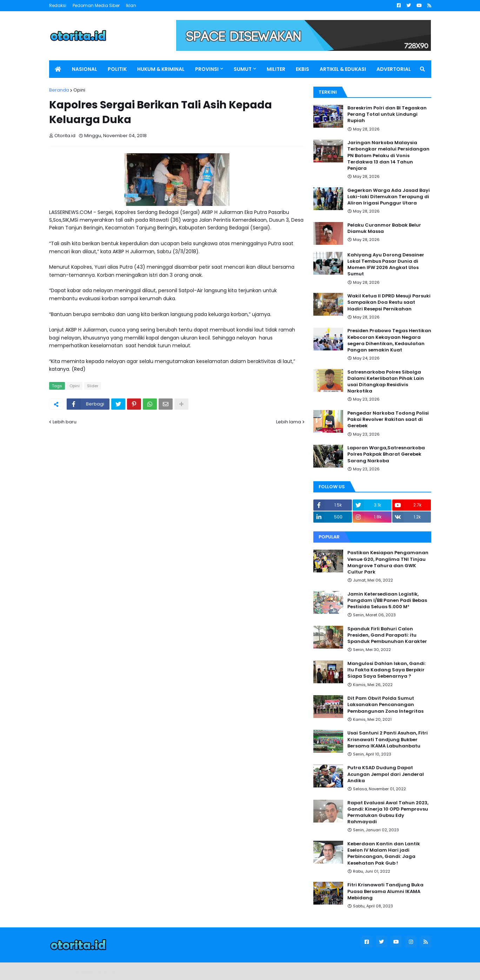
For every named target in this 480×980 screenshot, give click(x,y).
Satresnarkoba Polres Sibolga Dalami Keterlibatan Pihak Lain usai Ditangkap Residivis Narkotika (386, 382)
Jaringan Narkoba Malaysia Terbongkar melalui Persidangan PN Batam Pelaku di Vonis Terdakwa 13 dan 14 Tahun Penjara (388, 156)
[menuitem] (58, 69)
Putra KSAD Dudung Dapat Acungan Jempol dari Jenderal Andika (386, 774)
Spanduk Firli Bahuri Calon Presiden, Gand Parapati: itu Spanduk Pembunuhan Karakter (387, 635)
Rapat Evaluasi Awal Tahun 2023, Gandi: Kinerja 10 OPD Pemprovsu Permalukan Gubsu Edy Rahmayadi (388, 813)
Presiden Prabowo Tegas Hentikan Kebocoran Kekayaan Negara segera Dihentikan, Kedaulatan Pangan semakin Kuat (389, 340)
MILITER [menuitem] (276, 69)
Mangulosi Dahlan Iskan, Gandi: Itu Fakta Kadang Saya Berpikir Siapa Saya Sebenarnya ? (386, 670)
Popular (329, 537)
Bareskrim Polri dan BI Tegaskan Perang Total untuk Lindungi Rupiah (387, 114)
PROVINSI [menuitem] (207, 69)
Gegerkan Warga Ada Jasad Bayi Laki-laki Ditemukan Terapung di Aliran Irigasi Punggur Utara (389, 197)
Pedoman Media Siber (96, 5)
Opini (79, 90)
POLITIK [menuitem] (117, 69)
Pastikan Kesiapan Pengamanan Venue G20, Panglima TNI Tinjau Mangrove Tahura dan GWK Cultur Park (388, 562)
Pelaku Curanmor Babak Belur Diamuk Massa (384, 228)
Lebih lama (289, 422)
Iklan (131, 5)
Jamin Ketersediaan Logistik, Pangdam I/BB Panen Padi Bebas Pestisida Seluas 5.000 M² (387, 600)
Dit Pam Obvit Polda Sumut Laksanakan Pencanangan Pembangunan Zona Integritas (385, 705)
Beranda (59, 90)
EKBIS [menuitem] (302, 69)
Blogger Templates (98, 971)
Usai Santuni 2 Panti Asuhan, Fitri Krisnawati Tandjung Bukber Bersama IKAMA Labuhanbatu (388, 739)
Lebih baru (65, 422)
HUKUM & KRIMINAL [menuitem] (161, 69)
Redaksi (58, 5)
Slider (93, 386)
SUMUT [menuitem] (243, 69)
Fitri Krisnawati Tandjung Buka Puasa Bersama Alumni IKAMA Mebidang (385, 891)
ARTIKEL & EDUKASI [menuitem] (343, 69)
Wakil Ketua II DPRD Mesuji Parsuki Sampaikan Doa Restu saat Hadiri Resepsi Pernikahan (389, 302)
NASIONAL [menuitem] (85, 69)
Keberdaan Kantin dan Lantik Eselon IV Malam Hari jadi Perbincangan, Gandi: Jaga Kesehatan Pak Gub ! (384, 854)
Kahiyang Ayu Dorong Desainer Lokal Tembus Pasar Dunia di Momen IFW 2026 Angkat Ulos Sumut (386, 265)
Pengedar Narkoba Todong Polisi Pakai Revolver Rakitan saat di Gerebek (388, 419)
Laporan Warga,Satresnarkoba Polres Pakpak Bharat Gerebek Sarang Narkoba (386, 454)
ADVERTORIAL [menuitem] (394, 69)
